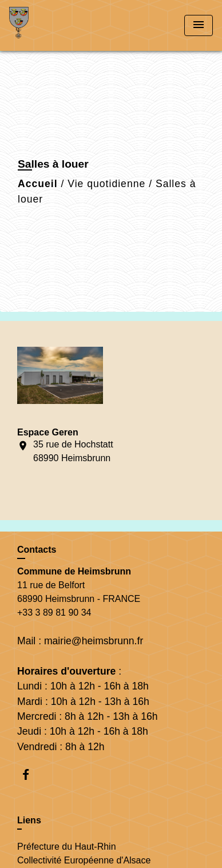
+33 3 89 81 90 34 (54, 613)
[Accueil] (52, 25)
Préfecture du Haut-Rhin (67, 847)
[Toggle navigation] (199, 25)
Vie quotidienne (106, 184)
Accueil (38, 184)
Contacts (37, 550)
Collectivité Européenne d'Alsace (84, 860)
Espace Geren (48, 432)
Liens (29, 820)
